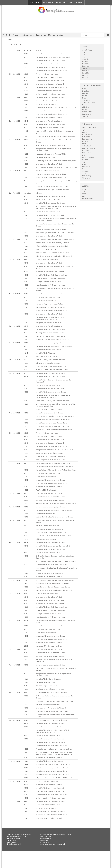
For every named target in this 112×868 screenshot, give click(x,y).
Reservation (86, 167)
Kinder (85, 105)
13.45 (26, 420)
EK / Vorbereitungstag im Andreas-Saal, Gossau (52, 693)
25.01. (16, 649)
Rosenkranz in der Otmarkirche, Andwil (49, 77)
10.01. (16, 294)
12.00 (26, 304)
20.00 (26, 256)
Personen (16, 35)
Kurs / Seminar (87, 153)
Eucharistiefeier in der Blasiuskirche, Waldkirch (51, 71)
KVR (84, 155)
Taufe (84, 173)
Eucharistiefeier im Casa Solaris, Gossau (49, 91)
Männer (85, 109)
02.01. (16, 74)
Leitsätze (60, 35)
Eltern (84, 89)
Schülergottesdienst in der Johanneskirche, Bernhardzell (54, 467)
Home (10, 40)
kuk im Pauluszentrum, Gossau (46, 539)
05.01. (16, 140)
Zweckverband (41, 35)
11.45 (26, 573)
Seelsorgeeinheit (35, 2)
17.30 (26, 181)
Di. (10, 74)
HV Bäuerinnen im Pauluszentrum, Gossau (50, 689)
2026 (84, 189)
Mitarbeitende (87, 112)
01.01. (16, 51)
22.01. (16, 580)
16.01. (16, 433)
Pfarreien (52, 35)
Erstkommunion (88, 134)
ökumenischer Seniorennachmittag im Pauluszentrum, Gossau (56, 503)
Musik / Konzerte (88, 157)
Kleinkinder (86, 107)
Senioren (85, 116)
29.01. (16, 761)
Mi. (10, 97)
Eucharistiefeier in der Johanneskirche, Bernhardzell (53, 57)
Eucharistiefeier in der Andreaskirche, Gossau (51, 54)
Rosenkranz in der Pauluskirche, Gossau (49, 121)
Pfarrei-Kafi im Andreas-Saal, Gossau (48, 200)
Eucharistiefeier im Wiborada (45, 157)
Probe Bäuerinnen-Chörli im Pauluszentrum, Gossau (53, 253)
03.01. (16, 97)
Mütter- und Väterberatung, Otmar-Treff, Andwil (52, 246)
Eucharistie (86, 137)
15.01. (16, 413)
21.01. (16, 543)
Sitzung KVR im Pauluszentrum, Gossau (49, 282)
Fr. (10, 140)
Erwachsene (86, 91)
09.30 (26, 101)
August (85, 57)
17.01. (16, 463)
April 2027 (86, 75)
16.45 (26, 157)
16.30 (26, 154)
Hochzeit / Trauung (89, 148)
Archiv (84, 196)
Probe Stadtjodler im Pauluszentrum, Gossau (51, 285)
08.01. (16, 239)
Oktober (85, 61)
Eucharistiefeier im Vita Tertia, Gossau (48, 350)
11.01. (16, 326)
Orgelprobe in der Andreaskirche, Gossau (49, 453)
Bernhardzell (61, 2)
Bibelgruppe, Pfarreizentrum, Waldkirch (49, 323)
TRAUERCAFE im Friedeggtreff (46, 490)
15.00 (26, 350)
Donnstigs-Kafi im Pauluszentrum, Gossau (50, 128)
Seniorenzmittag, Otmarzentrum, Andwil (49, 304)
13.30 (26, 243)
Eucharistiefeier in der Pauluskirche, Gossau (50, 61)
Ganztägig (28, 51)
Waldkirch (80, 2)
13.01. (16, 360)
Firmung (85, 141)
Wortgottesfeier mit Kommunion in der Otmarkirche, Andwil (56, 561)
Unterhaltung (87, 176)
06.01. (16, 171)
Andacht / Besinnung (89, 128)
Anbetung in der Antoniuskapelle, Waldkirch (50, 145)
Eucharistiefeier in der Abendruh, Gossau (49, 413)
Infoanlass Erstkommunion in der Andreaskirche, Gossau (55, 701)
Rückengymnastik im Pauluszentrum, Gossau (51, 94)
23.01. (16, 594)
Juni (84, 52)
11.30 (26, 659)
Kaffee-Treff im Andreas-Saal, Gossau (48, 101)
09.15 (26, 57)
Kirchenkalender (88, 198)
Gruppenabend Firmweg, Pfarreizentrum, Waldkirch (53, 401)
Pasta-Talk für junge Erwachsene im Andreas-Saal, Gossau (55, 233)
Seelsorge (86, 171)
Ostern (85, 162)
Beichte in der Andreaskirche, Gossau (48, 171)
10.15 (26, 91)
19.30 (26, 190)
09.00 (26, 81)
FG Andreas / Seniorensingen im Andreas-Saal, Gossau (54, 340)
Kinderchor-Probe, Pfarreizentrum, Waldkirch (51, 360)
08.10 (26, 121)
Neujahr (38, 51)
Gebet (84, 144)
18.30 (26, 164)
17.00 (26, 94)
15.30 (26, 453)
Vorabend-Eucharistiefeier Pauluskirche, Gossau (52, 186)
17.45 (26, 186)
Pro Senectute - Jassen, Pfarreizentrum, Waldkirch (52, 243)
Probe (84, 164)
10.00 (26, 64)
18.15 (26, 539)
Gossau (70, 2)
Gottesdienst (87, 146)
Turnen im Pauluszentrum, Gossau (47, 74)
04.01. (16, 121)
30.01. (16, 781)
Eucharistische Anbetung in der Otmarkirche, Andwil (53, 423)
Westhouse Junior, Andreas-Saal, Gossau (49, 529)
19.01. (16, 507)
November (86, 64)
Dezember (86, 66)
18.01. (16, 493)
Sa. (10, 171)
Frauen (85, 96)
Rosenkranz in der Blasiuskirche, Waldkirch (50, 84)
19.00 (26, 118)
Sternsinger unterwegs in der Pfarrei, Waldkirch (51, 154)
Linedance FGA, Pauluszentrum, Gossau (49, 249)
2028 (84, 194)
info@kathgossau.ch (14, 844)
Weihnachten (87, 178)
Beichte (85, 132)
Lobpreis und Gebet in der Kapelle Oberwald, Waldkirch (54, 256)
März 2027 (86, 73)
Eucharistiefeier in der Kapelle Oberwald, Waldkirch (53, 190)
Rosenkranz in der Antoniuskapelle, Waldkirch (51, 178)
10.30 (26, 67)
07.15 (26, 463)
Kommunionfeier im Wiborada (46, 104)
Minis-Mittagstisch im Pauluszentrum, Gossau (51, 336)
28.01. (16, 720)
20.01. (16, 520)
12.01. (16, 343)
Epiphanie (39, 193)
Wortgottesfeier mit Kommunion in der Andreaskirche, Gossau (57, 470)
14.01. (16, 373)
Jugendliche (86, 100)
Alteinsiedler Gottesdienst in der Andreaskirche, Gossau (54, 517)
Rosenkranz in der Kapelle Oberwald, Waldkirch (51, 114)
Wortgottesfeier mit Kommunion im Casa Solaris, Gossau (55, 450)
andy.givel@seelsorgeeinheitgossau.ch (52, 844)
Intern (84, 98)
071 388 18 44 (44, 842)
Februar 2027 (87, 71)
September (86, 59)
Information (86, 151)
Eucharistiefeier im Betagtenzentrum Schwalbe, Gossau (54, 346)
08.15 (26, 54)
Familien (85, 93)
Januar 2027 (86, 68)
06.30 (26, 140)
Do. (10, 121)
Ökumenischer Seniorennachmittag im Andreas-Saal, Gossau (56, 108)
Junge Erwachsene (88, 103)
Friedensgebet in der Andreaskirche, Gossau (50, 111)
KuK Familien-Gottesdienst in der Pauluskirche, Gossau (54, 536)
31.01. (16, 801)
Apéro (84, 130)
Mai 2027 (85, 78)
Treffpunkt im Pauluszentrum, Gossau (48, 212)
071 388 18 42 (12, 842)
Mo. (10, 51)
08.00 (26, 74)
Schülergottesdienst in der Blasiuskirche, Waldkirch (53, 463)
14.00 (26, 131)
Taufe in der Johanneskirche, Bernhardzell (50, 573)
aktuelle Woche (87, 50)
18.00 (26, 111)
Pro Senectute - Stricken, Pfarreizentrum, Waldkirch (53, 420)
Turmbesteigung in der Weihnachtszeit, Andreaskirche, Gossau (57, 136)
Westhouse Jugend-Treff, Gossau (47, 356)
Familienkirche (87, 139)
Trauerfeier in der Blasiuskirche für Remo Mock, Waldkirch (55, 416)
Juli (83, 55)
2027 (84, 192)
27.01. (16, 693)
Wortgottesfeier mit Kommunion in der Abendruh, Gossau (55, 239)
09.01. (16, 260)
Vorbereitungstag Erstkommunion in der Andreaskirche (54, 749)
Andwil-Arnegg (48, 2)
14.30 (26, 108)
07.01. (16, 193)
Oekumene (86, 160)
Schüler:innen (87, 114)
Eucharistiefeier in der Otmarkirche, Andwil (50, 64)
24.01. (16, 621)
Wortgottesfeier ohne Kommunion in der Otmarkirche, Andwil (56, 167)
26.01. (16, 665)
